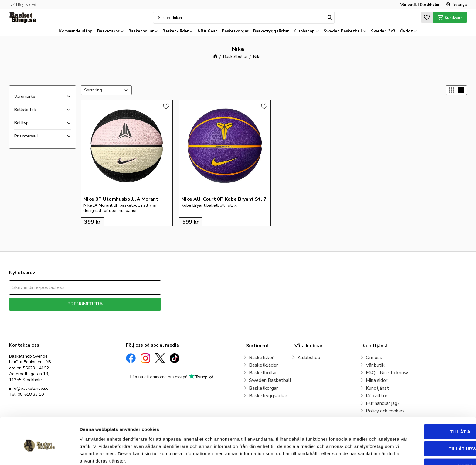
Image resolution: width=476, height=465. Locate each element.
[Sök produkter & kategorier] (242, 18)
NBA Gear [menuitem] (207, 31)
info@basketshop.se (29, 388)
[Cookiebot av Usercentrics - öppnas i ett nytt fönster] (39, 453)
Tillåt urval (425, 421)
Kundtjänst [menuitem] (377, 388)
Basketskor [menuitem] (108, 31)
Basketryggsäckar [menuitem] (271, 31)
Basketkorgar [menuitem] (235, 31)
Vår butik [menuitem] (375, 365)
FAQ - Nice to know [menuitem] (387, 373)
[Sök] (330, 18)
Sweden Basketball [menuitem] (343, 31)
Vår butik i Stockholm (420, 5)
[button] (426, 17)
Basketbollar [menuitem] (141, 31)
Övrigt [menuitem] (406, 31)
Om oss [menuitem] (374, 358)
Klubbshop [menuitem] (304, 31)
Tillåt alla (425, 404)
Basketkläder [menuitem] (175, 31)
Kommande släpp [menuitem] (76, 31)
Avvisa (425, 438)
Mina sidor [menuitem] (377, 380)
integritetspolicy (106, 315)
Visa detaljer (330, 453)
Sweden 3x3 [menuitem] (383, 31)
